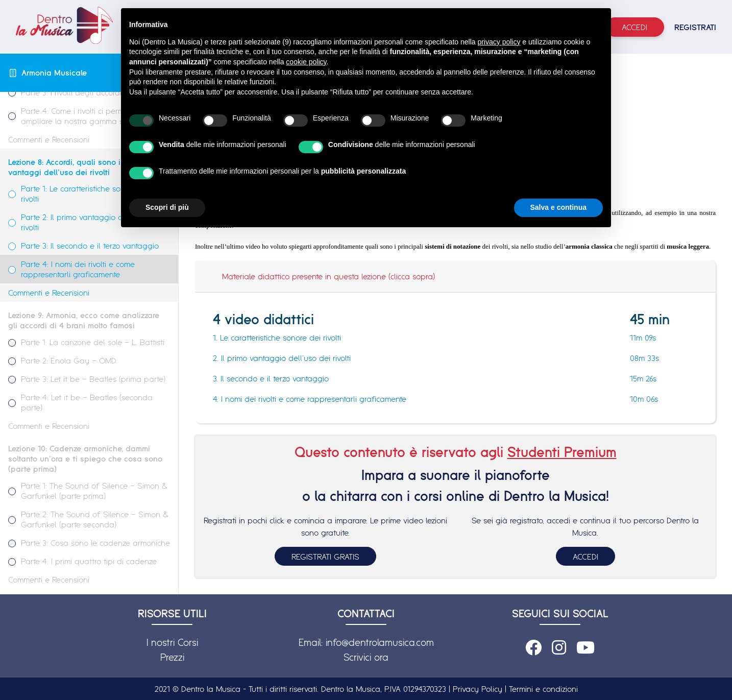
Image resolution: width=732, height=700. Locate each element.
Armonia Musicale (54, 73)
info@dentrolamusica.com (380, 642)
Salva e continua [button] (558, 207)
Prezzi (172, 657)
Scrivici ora (366, 657)
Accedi (635, 27)
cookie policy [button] (306, 62)
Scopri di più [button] (167, 207)
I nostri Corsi (172, 642)
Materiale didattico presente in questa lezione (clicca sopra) (328, 276)
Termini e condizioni (543, 689)
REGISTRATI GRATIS (325, 557)
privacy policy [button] (499, 42)
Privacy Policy (478, 689)
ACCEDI (585, 557)
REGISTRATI (695, 27)
